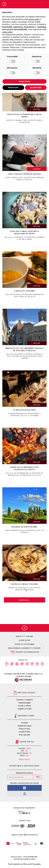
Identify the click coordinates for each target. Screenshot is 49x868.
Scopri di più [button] (24, 81)
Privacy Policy (24, 729)
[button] (46, 4)
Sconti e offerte (24, 706)
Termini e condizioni (24, 700)
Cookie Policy (24, 732)
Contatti (24, 723)
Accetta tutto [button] (36, 87)
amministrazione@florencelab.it (24, 859)
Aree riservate (24, 735)
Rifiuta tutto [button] (13, 87)
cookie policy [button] (7, 32)
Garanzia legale (24, 703)
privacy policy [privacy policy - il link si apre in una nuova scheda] (34, 19)
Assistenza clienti (25, 726)
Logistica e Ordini (24, 709)
